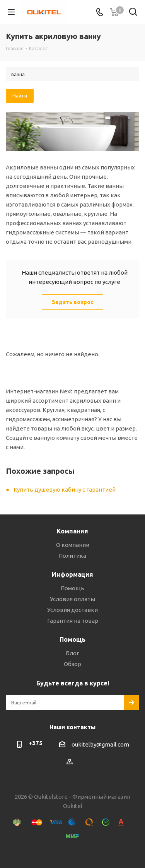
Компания (72, 531)
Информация (72, 574)
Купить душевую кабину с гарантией (65, 490)
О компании (73, 545)
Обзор (72, 664)
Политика (72, 556)
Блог (72, 653)
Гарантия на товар (73, 621)
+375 (36, 743)
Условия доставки (72, 610)
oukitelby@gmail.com (100, 744)
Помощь (72, 588)
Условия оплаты (72, 599)
